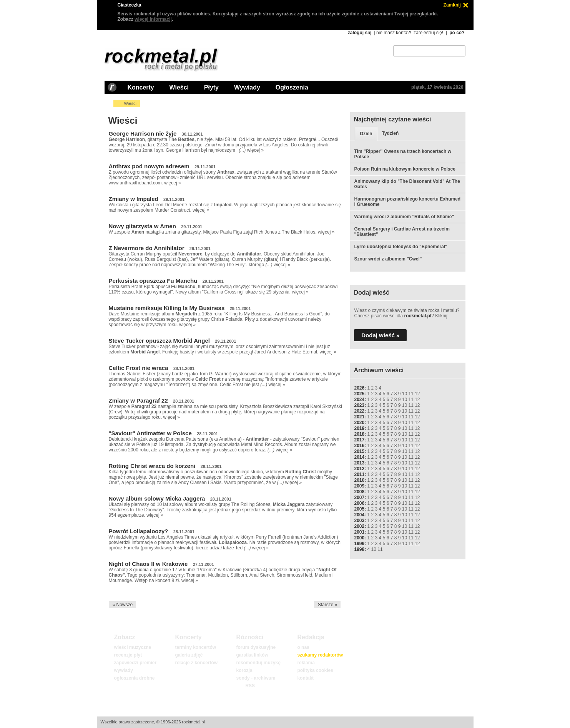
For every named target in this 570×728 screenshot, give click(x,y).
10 (405, 394)
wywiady (123, 670)
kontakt (305, 678)
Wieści (179, 87)
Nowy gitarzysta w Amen (142, 226)
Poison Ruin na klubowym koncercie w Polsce (405, 169)
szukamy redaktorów (320, 655)
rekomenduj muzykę (258, 663)
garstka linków (252, 655)
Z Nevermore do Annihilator (147, 248)
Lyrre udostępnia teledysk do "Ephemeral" (400, 247)
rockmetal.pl (418, 316)
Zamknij (452, 5)
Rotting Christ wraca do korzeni (152, 466)
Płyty (211, 87)
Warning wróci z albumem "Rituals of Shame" (404, 217)
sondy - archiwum (256, 678)
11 (411, 394)
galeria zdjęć (189, 655)
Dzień (366, 134)
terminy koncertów (195, 647)
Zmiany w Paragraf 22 (138, 400)
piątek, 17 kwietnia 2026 (437, 87)
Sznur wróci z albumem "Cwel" (388, 259)
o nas (303, 647)
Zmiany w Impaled (134, 199)
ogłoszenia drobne (134, 678)
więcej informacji (153, 19)
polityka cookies (315, 670)
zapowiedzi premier (135, 663)
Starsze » (328, 605)
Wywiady (247, 87)
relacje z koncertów (196, 663)
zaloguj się (360, 33)
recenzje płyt (128, 655)
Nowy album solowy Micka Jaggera (157, 498)
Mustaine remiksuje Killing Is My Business (167, 308)
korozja (244, 670)
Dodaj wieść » (380, 335)
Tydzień (391, 133)
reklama (306, 663)
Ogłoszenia (292, 87)
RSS (250, 686)
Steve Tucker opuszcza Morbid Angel (159, 341)
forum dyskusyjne (256, 647)
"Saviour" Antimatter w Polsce (150, 433)
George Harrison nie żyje (143, 133)
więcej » (255, 150)
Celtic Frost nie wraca (139, 368)
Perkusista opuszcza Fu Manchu (153, 281)
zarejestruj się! (428, 33)
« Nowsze (122, 605)
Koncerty (141, 87)
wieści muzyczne (132, 647)
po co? (457, 33)
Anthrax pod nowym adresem (149, 166)
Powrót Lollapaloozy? (139, 531)
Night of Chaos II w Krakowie (148, 564)
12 (417, 394)
